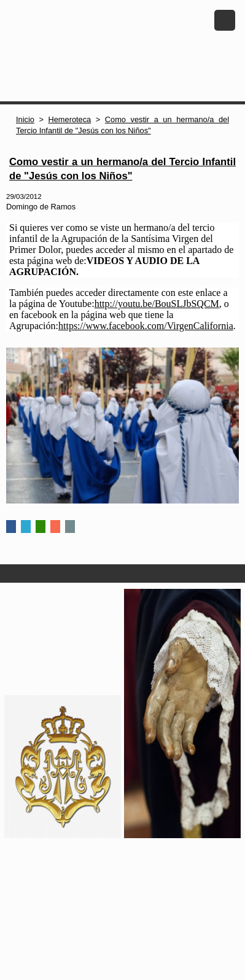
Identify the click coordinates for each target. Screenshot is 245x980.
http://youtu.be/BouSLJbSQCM (157, 304)
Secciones (122, 574)
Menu (225, 20)
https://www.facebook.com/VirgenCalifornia (146, 326)
